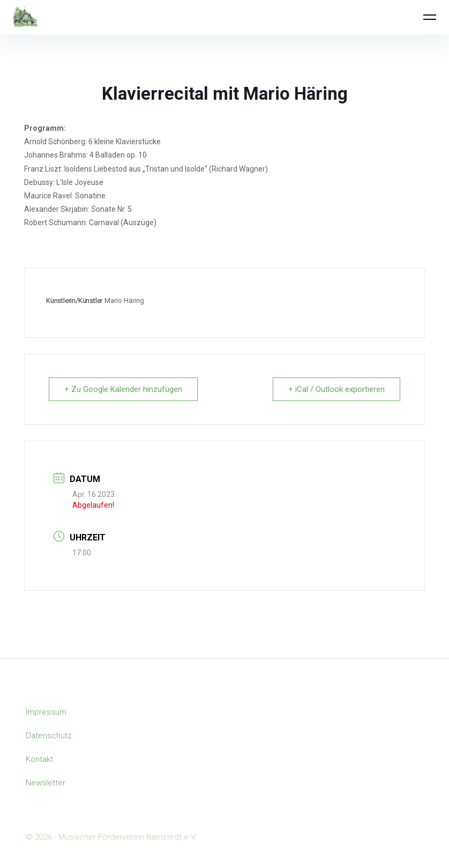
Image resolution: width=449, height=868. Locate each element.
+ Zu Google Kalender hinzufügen (123, 389)
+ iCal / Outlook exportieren (336, 389)
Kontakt (39, 759)
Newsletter (46, 783)
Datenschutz (49, 736)
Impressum (46, 712)
